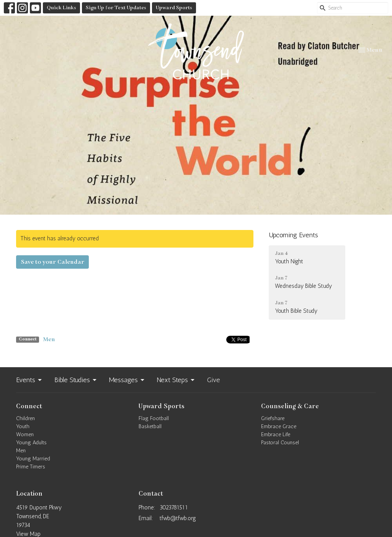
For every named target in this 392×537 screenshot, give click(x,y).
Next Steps (176, 380)
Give (214, 380)
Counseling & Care (290, 406)
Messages (127, 380)
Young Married (33, 459)
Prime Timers (31, 467)
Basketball (150, 426)
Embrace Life (276, 434)
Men (49, 339)
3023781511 (174, 507)
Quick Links (61, 8)
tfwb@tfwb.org (178, 518)
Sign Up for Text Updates (116, 8)
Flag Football (154, 418)
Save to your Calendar (52, 262)
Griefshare (273, 418)
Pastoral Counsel (280, 443)
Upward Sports (174, 8)
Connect (29, 406)
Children (25, 418)
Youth (23, 426)
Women (25, 434)
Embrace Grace (279, 426)
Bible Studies (76, 380)
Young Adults (31, 443)
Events (29, 380)
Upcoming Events (293, 235)
